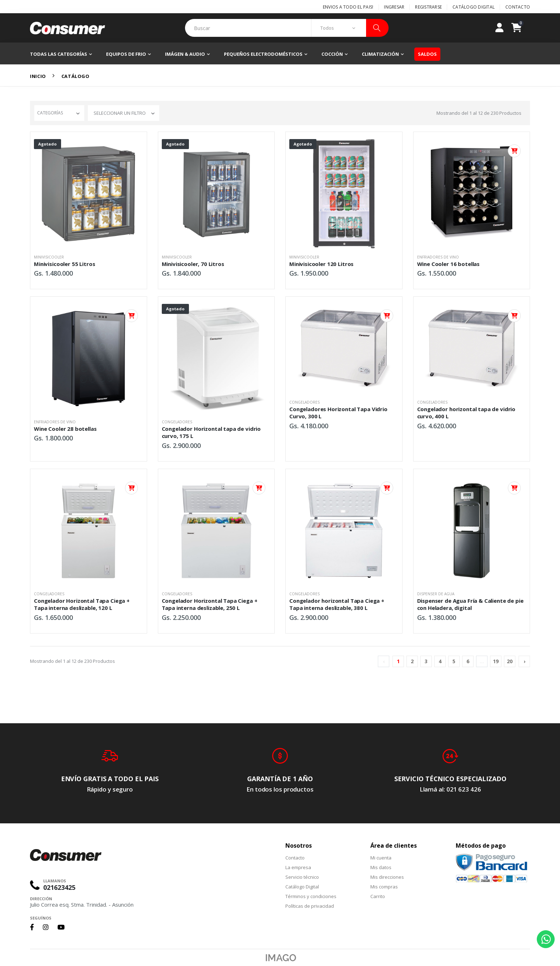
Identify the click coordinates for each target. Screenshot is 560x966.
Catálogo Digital (474, 7)
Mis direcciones (387, 877)
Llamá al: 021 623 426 (450, 789)
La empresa (298, 867)
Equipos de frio (126, 54)
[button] (521, 28)
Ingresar (394, 7)
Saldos (427, 54)
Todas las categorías (59, 54)
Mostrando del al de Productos (479, 113)
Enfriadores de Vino (438, 257)
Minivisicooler (49, 257)
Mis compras (384, 887)
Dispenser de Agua (436, 594)
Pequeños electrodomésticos (263, 54)
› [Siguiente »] (524, 661)
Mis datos (381, 867)
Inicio (38, 76)
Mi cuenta (381, 858)
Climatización (380, 54)
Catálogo (76, 76)
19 (496, 661)
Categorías (50, 113)
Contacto (518, 7)
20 (510, 661)
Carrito (378, 896)
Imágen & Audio (185, 54)
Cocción (332, 54)
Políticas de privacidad (310, 906)
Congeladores (177, 422)
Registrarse (428, 7)
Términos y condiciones (311, 896)
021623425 (59, 887)
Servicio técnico (302, 877)
